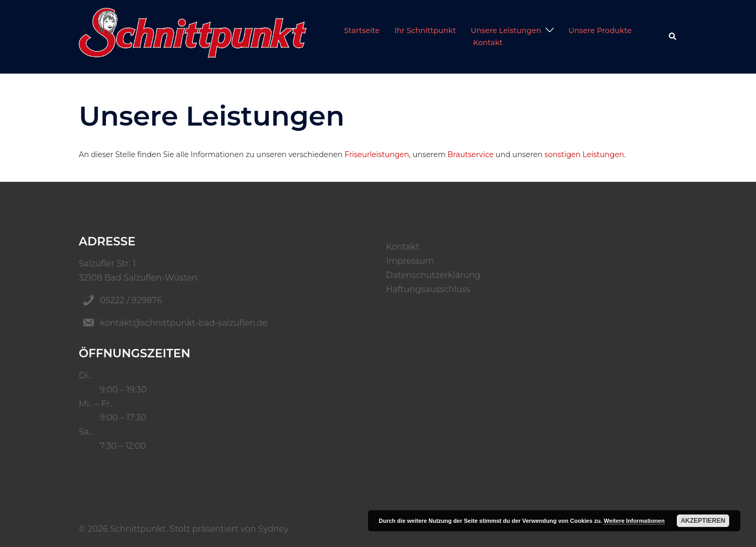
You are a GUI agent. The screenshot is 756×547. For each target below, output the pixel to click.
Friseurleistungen (377, 154)
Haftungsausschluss (428, 289)
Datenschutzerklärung (433, 275)
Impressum (410, 261)
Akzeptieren (703, 521)
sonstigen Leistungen (584, 154)
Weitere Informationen (634, 521)
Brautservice (471, 154)
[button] (673, 37)
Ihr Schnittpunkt (425, 30)
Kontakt (488, 43)
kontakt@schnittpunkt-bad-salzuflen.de (184, 323)
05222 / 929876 (131, 300)
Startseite (362, 30)
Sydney (274, 529)
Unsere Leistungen (506, 30)
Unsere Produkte (600, 30)
